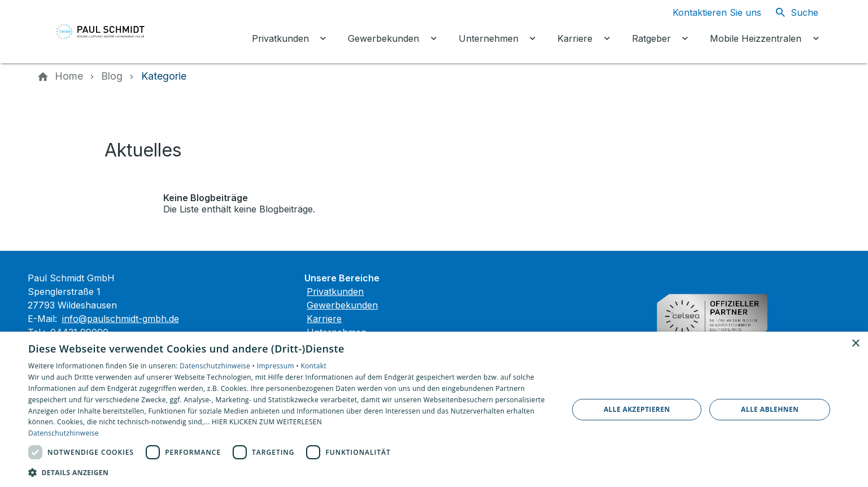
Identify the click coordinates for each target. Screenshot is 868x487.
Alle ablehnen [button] (770, 409)
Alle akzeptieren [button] (637, 409)
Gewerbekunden (342, 305)
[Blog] (112, 76)
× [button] (855, 344)
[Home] (69, 76)
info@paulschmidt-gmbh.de (121, 319)
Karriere (324, 319)
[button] (290, 472)
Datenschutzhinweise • (218, 366)
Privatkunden (335, 292)
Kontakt (313, 366)
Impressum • (279, 366)
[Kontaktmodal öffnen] (708, 12)
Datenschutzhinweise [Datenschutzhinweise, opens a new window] (64, 433)
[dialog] (434, 409)
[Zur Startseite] (114, 32)
